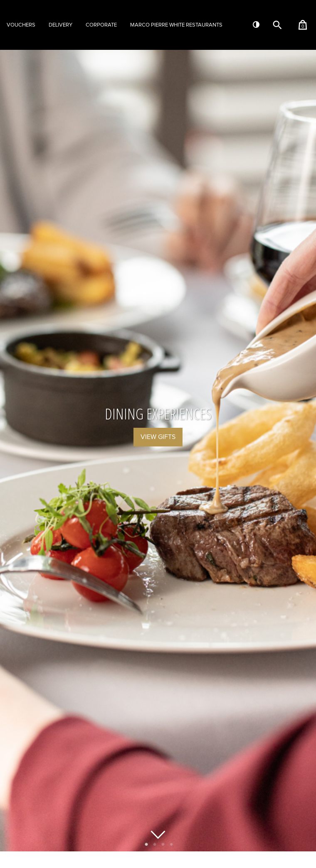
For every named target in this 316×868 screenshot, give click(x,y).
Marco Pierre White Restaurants (176, 25)
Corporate (101, 25)
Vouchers (21, 25)
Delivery (60, 25)
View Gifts (158, 437)
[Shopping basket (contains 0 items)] (303, 25)
